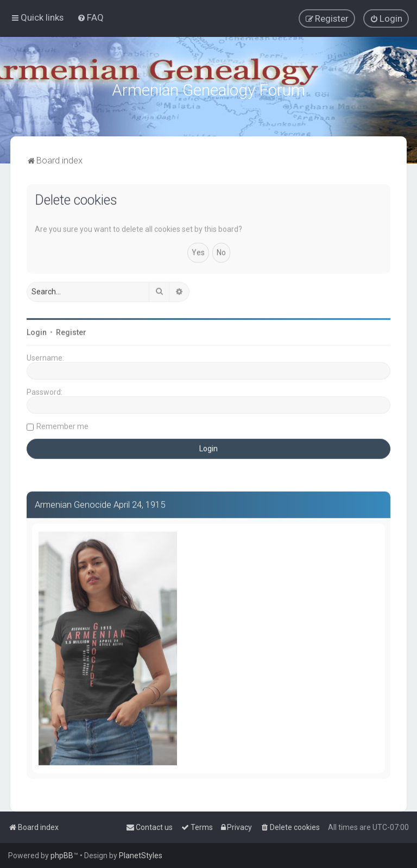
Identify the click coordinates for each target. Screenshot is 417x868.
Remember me (62, 425)
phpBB (62, 856)
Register (71, 331)
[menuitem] (90, 17)
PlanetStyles (141, 856)
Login (37, 331)
